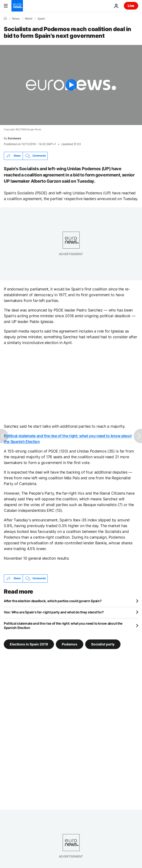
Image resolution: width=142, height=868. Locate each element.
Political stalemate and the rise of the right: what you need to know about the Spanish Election (63, 625)
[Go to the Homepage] (17, 6)
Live (131, 6)
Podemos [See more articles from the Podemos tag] (70, 644)
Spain (41, 19)
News (16, 19)
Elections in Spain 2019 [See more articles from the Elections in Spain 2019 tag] (29, 644)
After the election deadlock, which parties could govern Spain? (53, 601)
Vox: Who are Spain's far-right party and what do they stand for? (54, 612)
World (29, 19)
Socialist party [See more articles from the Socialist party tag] (103, 644)
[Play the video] (71, 85)
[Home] (5, 18)
